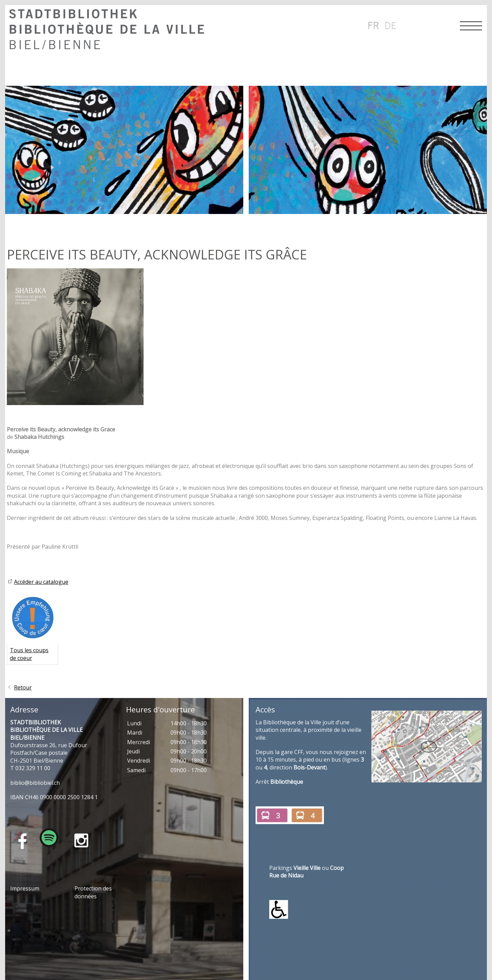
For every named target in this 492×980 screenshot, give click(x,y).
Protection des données (93, 892)
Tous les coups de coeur (29, 654)
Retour (23, 687)
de (390, 25)
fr (373, 25)
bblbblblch (35, 783)
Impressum (25, 888)
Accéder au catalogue (41, 582)
